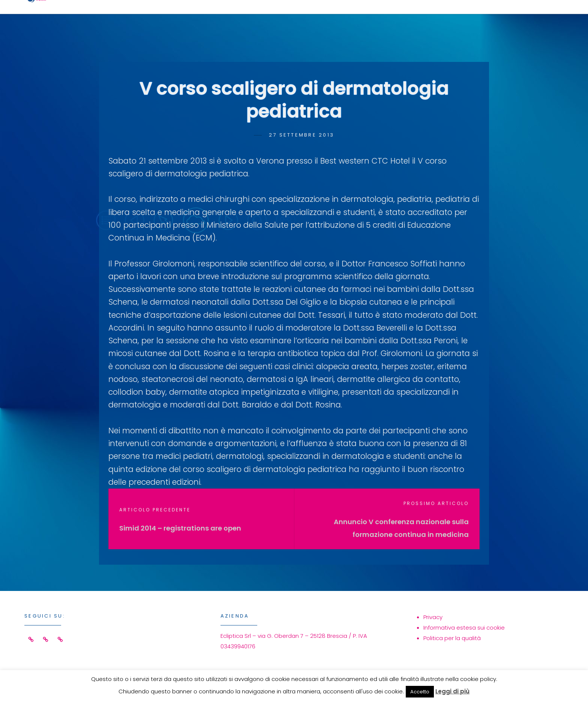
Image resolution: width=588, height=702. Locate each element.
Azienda (459, 17)
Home (306, 17)
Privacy (433, 617)
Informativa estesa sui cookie (464, 628)
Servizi (355, 17)
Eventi (406, 17)
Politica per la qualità (452, 638)
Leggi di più (452, 691)
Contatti (520, 17)
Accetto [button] (420, 692)
